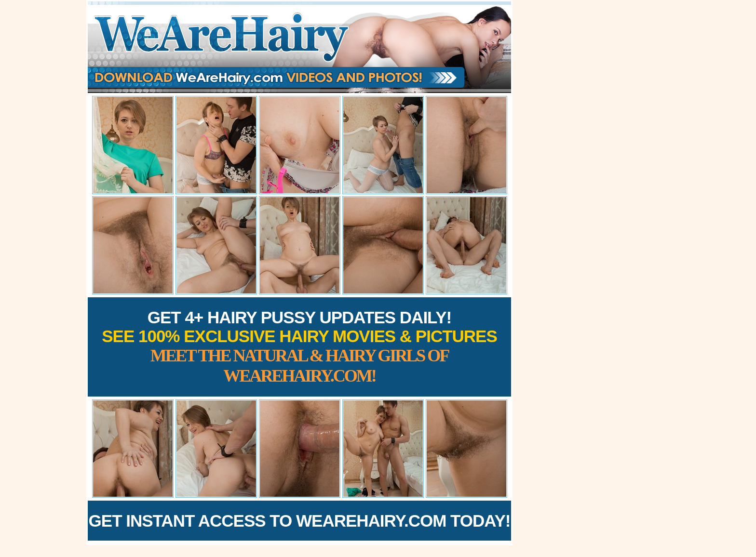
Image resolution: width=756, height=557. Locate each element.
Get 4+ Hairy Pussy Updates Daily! (299, 347)
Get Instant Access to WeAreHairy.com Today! (300, 521)
